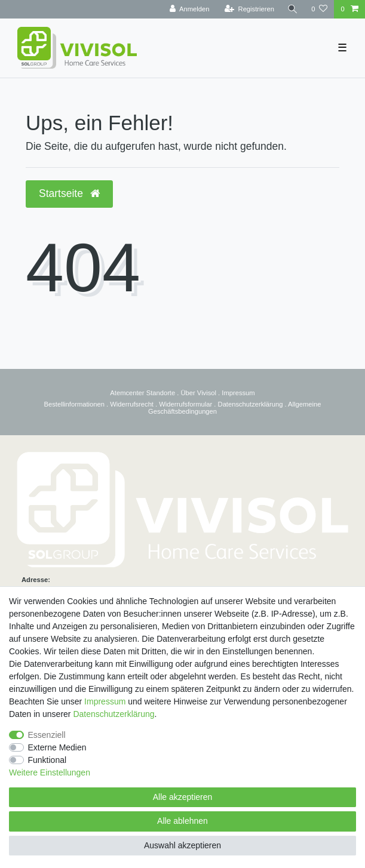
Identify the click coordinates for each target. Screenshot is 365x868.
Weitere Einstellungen (50, 772)
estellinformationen (76, 404)
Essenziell (47, 735)
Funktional (47, 760)
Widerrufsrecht (132, 404)
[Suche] (293, 9)
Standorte (160, 393)
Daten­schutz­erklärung (114, 714)
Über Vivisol (199, 393)
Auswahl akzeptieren (183, 845)
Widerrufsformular (185, 404)
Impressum (238, 393)
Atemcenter (127, 393)
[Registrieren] (249, 9)
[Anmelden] (190, 9)
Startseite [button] (69, 193)
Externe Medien (57, 747)
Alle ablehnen (183, 821)
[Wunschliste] (319, 9)
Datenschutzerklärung (251, 404)
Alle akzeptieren (183, 797)
